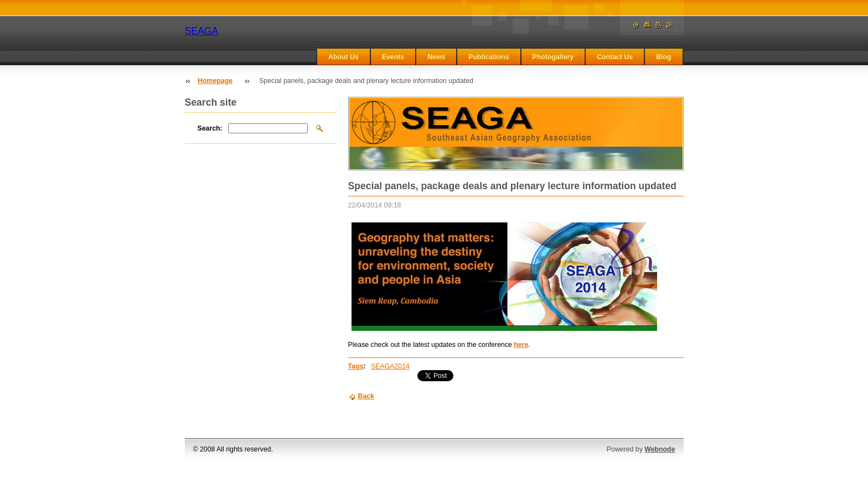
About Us (343, 57)
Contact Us (615, 57)
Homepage (215, 81)
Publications (489, 57)
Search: (210, 128)
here (521, 345)
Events (393, 57)
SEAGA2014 (390, 366)
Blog (663, 57)
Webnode (660, 449)
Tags (356, 366)
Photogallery (553, 57)
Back (366, 396)
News (436, 57)
